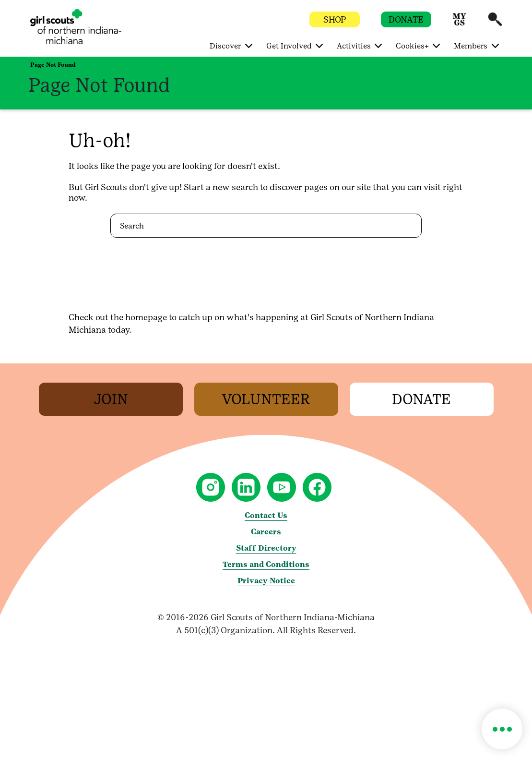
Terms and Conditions (266, 564)
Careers (266, 532)
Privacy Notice (266, 581)
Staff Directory (266, 548)
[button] (460, 24)
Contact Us (266, 515)
